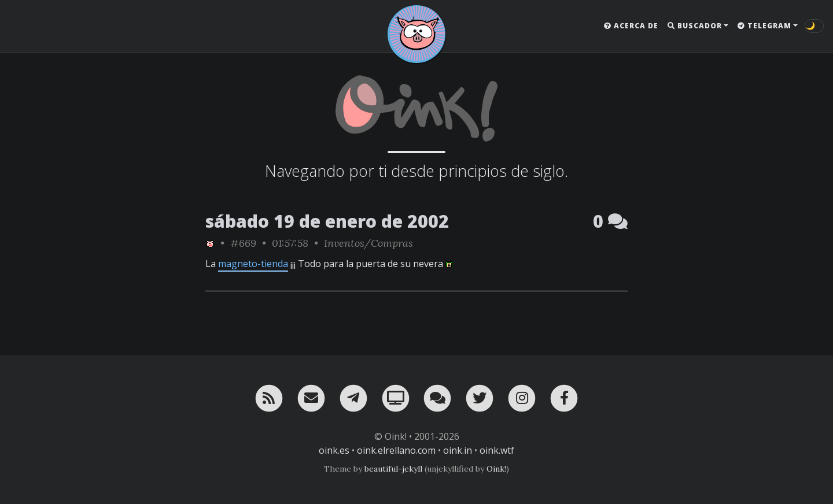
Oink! (496, 469)
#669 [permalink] (243, 243)
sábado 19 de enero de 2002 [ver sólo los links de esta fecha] (327, 221)
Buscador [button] (695, 26)
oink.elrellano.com (396, 450)
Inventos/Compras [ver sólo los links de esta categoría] (368, 243)
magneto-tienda (253, 264)
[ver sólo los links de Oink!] (210, 243)
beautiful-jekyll (393, 469)
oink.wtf (497, 450)
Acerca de (631, 26)
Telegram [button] (764, 26)
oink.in (458, 450)
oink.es (334, 450)
